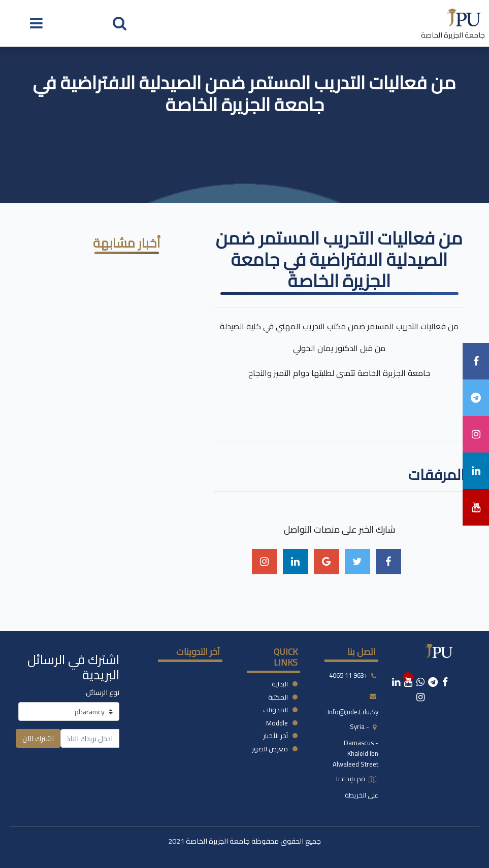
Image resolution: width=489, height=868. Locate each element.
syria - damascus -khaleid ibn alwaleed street (355, 745)
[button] (120, 23)
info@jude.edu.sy (353, 712)
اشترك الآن (38, 738)
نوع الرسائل (103, 692)
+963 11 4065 (348, 676)
